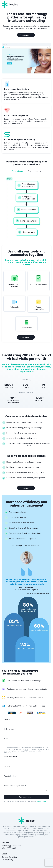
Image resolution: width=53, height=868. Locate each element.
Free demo (24, 35)
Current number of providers (15, 786)
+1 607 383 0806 (9, 848)
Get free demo (25, 797)
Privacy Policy (41, 801)
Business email (10, 729)
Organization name (11, 756)
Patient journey (18, 171)
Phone (7, 739)
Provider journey (34, 171)
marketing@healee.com (11, 846)
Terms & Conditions (10, 857)
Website (10, 776)
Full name (8, 719)
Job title (7, 766)
